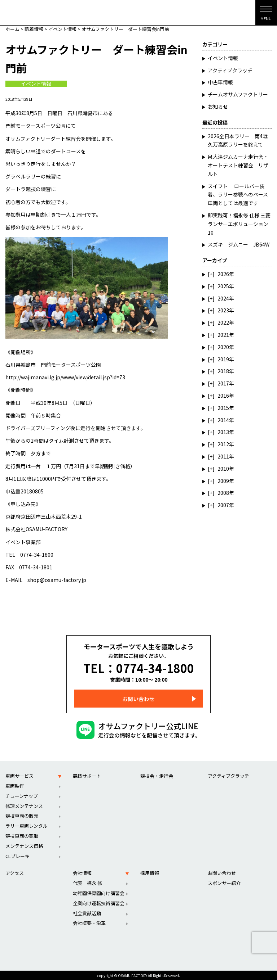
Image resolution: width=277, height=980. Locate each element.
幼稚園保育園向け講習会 (99, 892)
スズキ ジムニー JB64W (239, 244)
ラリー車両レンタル (27, 824)
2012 (223, 444)
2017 (223, 383)
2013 (223, 432)
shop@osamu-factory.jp (57, 580)
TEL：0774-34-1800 (139, 667)
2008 (223, 493)
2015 (223, 408)
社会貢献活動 (87, 912)
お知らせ (218, 107)
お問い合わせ (138, 697)
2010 (223, 469)
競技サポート (87, 774)
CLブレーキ (17, 855)
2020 (223, 347)
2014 (223, 420)
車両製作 (15, 784)
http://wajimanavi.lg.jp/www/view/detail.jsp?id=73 (65, 377)
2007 (223, 505)
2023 (223, 310)
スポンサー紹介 (224, 882)
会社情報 (82, 872)
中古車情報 (220, 82)
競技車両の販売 (22, 815)
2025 (223, 286)
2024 (223, 298)
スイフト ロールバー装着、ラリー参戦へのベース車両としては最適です (238, 195)
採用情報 (150, 872)
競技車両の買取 (22, 834)
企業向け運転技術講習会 (99, 902)
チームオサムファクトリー (238, 94)
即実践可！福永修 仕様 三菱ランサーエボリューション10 (239, 224)
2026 (223, 274)
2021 (223, 335)
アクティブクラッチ (230, 70)
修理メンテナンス (24, 805)
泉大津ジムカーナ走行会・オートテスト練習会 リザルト (238, 165)
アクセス (15, 872)
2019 (223, 359)
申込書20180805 (25, 491)
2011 (223, 456)
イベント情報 (36, 84)
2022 (223, 322)
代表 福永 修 (87, 882)
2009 (223, 481)
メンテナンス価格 (24, 844)
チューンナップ (22, 794)
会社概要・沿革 (89, 922)
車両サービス (19, 774)
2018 (223, 371)
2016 (223, 396)
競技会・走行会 (157, 774)
